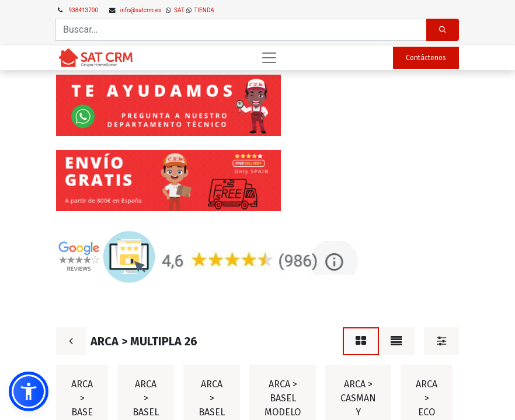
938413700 (84, 10)
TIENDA (203, 10)
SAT (179, 10)
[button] (29, 391)
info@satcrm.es (141, 10)
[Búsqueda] (443, 30)
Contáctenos (426, 58)
